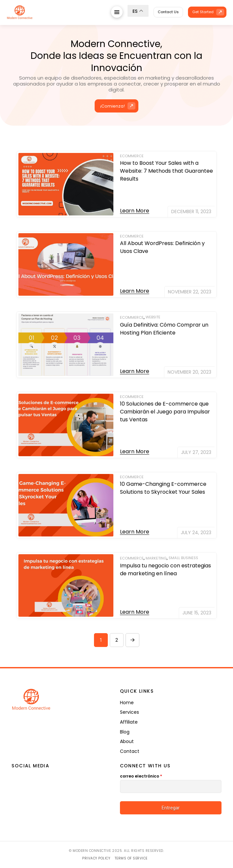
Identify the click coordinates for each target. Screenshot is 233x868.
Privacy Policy (96, 858)
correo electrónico (141, 776)
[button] (117, 12)
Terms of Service (131, 858)
